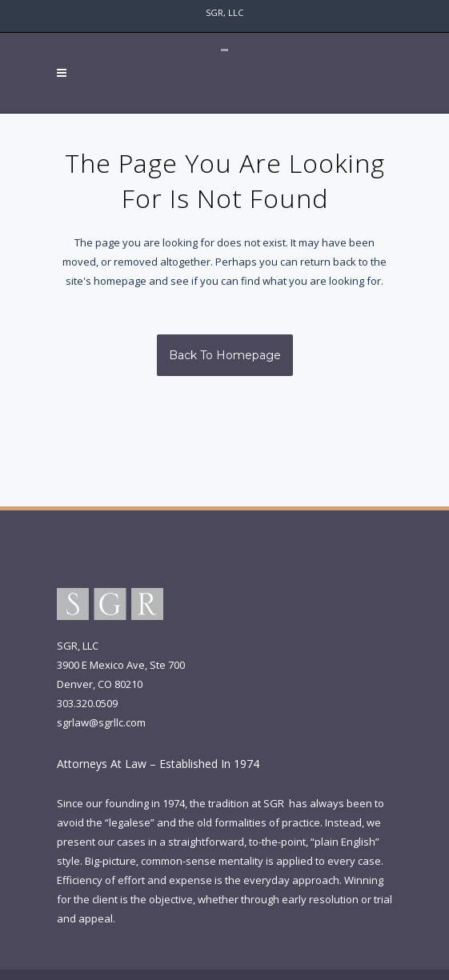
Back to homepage (225, 355)
